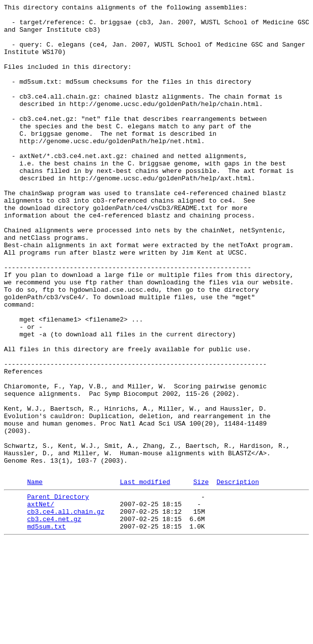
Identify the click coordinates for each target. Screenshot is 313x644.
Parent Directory (58, 593)
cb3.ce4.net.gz (54, 620)
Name (35, 577)
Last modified (145, 577)
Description (238, 577)
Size (201, 577)
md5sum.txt (47, 629)
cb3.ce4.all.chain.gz (66, 611)
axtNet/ (41, 602)
